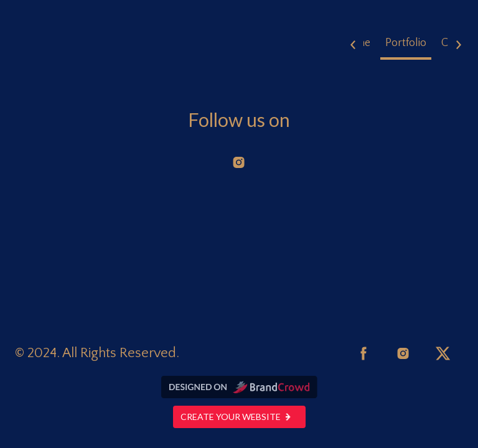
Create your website (239, 417)
